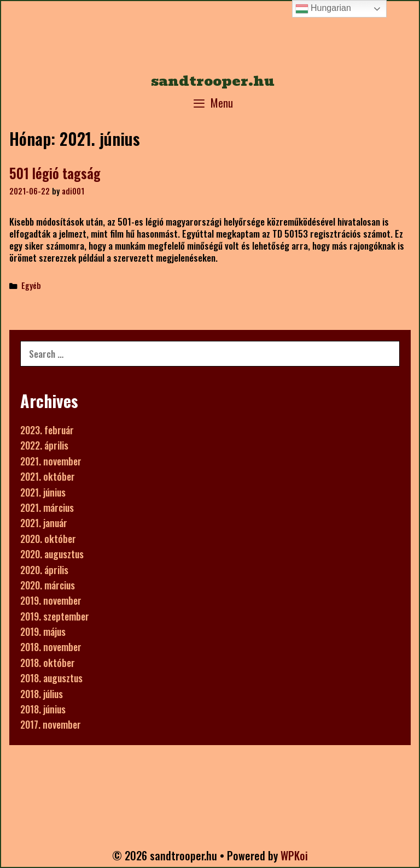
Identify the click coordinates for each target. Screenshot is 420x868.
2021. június (43, 492)
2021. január (44, 523)
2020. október (48, 539)
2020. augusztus (52, 554)
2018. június (43, 709)
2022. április (44, 445)
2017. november (51, 724)
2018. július (42, 694)
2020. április (44, 570)
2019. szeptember (55, 616)
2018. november (51, 647)
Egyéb (31, 285)
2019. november (51, 600)
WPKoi (294, 855)
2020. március (48, 585)
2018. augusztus (51, 678)
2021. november (51, 461)
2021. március (47, 507)
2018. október (48, 663)
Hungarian (323, 9)
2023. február (47, 430)
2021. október (48, 476)
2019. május (43, 631)
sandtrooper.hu (213, 81)
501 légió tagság (55, 173)
